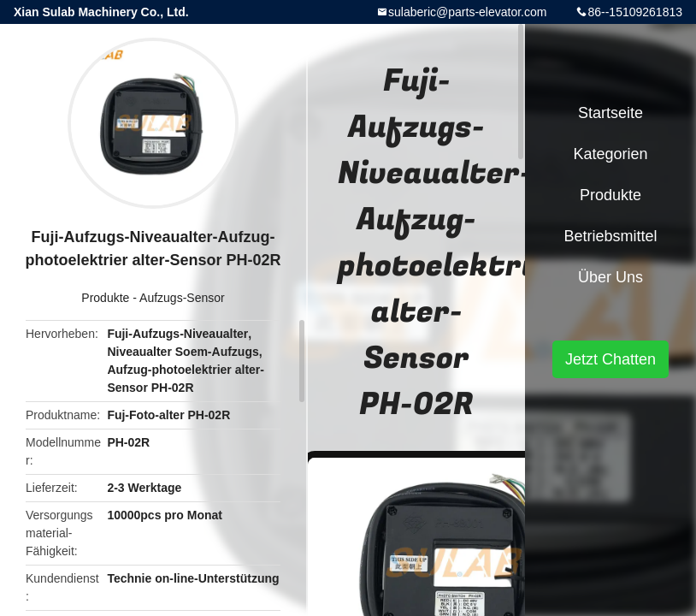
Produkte (105, 298)
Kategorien (610, 154)
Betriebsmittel (610, 236)
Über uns (610, 277)
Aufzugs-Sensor (182, 298)
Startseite (610, 113)
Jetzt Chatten (610, 359)
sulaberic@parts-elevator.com (467, 12)
